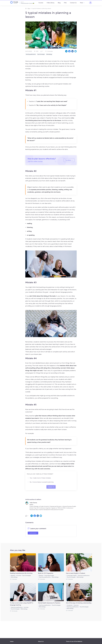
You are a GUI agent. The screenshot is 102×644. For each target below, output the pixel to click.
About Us (41, 641)
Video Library (51, 3)
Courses (41, 3)
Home (12, 641)
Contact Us (73, 3)
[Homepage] (26, 8)
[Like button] (26, 516)
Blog (59, 3)
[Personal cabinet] (90, 3)
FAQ (65, 3)
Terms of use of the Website (74, 641)
